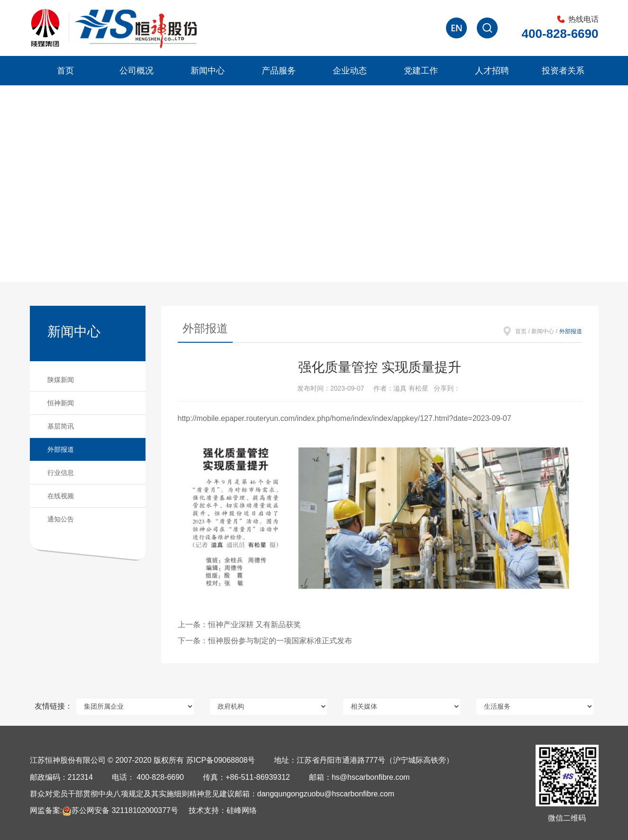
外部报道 (61, 449)
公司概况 (137, 71)
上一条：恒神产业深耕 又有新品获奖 (239, 625)
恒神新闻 (61, 403)
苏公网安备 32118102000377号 (120, 810)
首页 (65, 71)
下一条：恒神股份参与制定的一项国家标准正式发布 (265, 641)
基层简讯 (61, 426)
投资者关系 (563, 71)
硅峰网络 (242, 810)
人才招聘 (492, 71)
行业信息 (61, 473)
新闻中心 (208, 71)
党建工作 (421, 71)
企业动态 (350, 71)
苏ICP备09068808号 (221, 760)
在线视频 (61, 496)
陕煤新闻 (61, 380)
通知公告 (61, 519)
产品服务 (279, 71)
